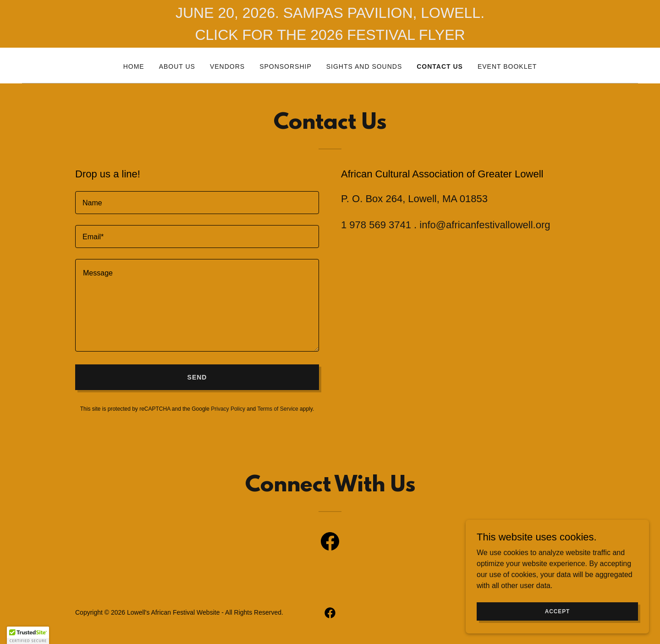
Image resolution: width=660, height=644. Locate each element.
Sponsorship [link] (286, 66)
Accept (557, 611)
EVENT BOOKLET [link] (507, 66)
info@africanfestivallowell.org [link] (485, 225)
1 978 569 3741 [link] (376, 225)
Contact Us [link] (440, 66)
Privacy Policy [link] (228, 409)
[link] (330, 543)
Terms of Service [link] (278, 409)
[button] (28, 635)
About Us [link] (177, 66)
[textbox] (197, 203)
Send (197, 377)
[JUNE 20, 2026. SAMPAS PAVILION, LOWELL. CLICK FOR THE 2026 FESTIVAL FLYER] (330, 24)
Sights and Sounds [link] (364, 66)
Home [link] (134, 66)
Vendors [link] (227, 66)
